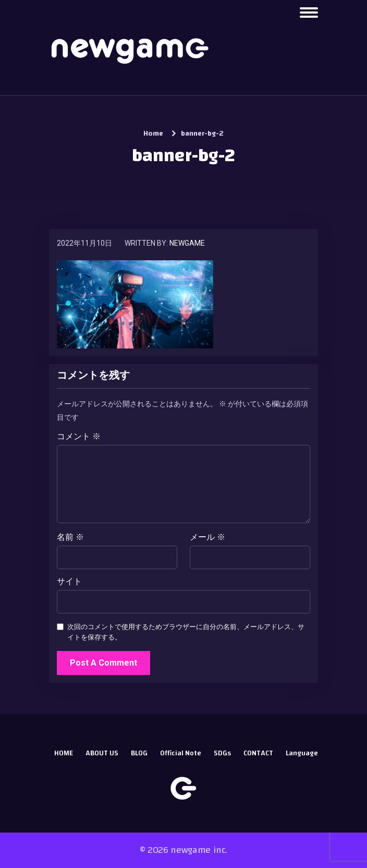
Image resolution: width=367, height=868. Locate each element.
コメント (79, 437)
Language (302, 754)
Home (153, 134)
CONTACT (258, 754)
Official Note (181, 754)
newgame (187, 243)
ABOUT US (102, 754)
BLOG (139, 754)
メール (207, 537)
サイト (69, 582)
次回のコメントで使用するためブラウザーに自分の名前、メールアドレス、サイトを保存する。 (186, 632)
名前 (70, 537)
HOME (64, 754)
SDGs (222, 754)
